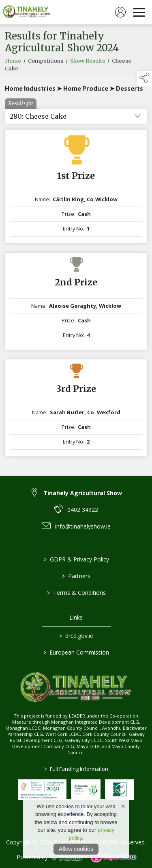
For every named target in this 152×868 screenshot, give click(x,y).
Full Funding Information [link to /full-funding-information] (76, 769)
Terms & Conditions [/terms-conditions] (76, 593)
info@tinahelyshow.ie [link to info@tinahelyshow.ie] (83, 526)
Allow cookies (76, 849)
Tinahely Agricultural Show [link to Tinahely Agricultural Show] (83, 493)
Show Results (88, 66)
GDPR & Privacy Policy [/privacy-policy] (76, 559)
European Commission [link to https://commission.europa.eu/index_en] (76, 652)
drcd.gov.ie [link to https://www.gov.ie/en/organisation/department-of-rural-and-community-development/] (76, 636)
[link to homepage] (26, 12)
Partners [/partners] (76, 576)
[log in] (120, 12)
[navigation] (139, 12)
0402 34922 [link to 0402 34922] (83, 510)
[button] (144, 78)
